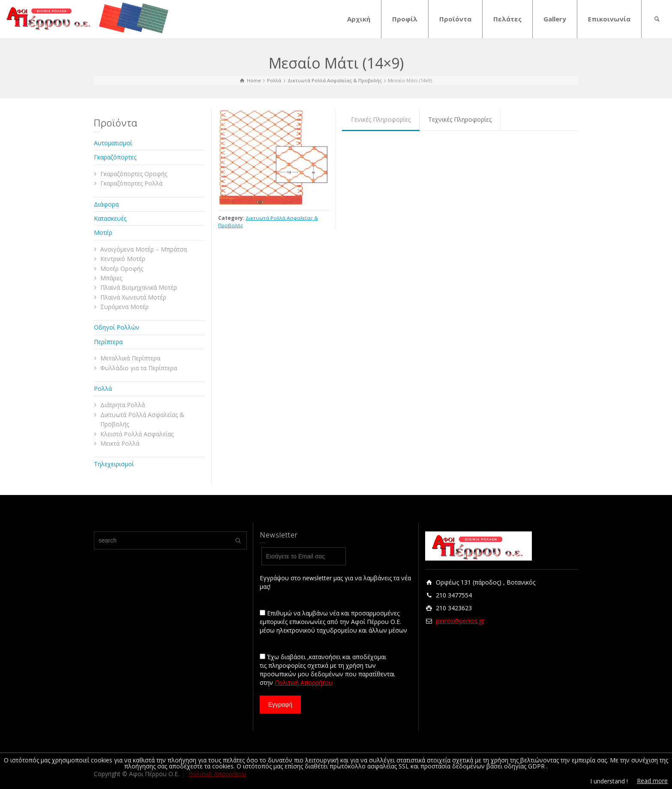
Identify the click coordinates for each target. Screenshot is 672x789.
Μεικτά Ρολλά (120, 443)
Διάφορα (106, 204)
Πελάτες (507, 19)
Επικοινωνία (609, 19)
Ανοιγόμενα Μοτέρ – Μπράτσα (144, 249)
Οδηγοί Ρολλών (117, 327)
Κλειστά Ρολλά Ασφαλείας (137, 434)
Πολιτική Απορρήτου (304, 682)
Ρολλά (103, 388)
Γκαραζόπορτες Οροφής (134, 174)
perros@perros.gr (460, 621)
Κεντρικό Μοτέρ (123, 259)
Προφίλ (405, 19)
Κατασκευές (110, 218)
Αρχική (359, 19)
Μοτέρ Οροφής (122, 268)
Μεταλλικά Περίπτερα (130, 358)
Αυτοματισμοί (113, 143)
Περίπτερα (108, 342)
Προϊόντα (455, 19)
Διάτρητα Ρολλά (123, 405)
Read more (652, 781)
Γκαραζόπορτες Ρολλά (131, 183)
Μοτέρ (103, 232)
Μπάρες (111, 278)
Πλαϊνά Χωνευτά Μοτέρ (133, 297)
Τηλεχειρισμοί (114, 464)
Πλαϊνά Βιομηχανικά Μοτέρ (139, 287)
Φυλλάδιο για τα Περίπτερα (139, 368)
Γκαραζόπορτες (115, 157)
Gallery (555, 19)
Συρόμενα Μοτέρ (124, 307)
